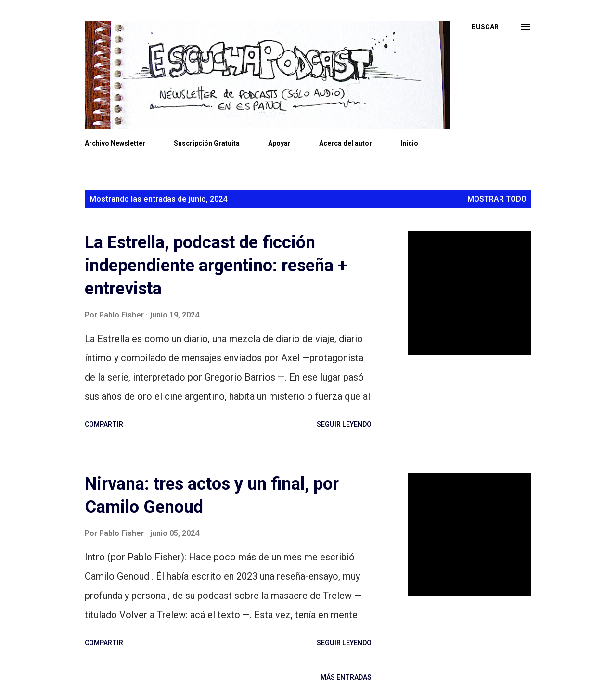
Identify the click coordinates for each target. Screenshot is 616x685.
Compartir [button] (104, 424)
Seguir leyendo (344, 424)
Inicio (409, 143)
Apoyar (279, 143)
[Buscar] (485, 27)
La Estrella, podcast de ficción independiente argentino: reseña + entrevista (216, 266)
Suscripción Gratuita (207, 143)
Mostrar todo (497, 199)
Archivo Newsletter (115, 143)
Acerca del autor (346, 143)
